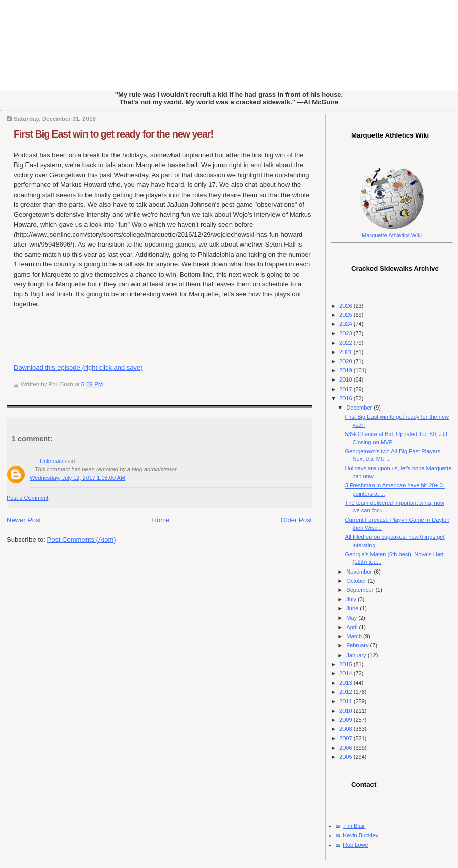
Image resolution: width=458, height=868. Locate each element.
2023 (347, 333)
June (353, 608)
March (355, 636)
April (352, 627)
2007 (347, 738)
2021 (347, 352)
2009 (347, 720)
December (360, 408)
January (357, 655)
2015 (347, 664)
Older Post (296, 520)
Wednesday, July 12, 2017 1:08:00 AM (77, 478)
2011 (347, 701)
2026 (347, 306)
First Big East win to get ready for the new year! (113, 134)
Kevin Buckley (361, 835)
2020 (347, 361)
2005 (347, 757)
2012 (347, 692)
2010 (347, 711)
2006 (347, 748)
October (357, 581)
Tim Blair (354, 826)
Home (161, 520)
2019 (347, 370)
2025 (347, 315)
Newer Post (24, 520)
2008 (347, 729)
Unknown (51, 461)
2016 (347, 398)
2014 (347, 673)
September (361, 590)
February (358, 645)
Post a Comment (27, 498)
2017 (347, 389)
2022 (347, 343)
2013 (347, 683)
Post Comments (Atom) (82, 540)
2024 (347, 324)
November (360, 572)
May (352, 618)
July (352, 599)
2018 (347, 379)
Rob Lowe (356, 845)
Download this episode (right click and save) (78, 368)
